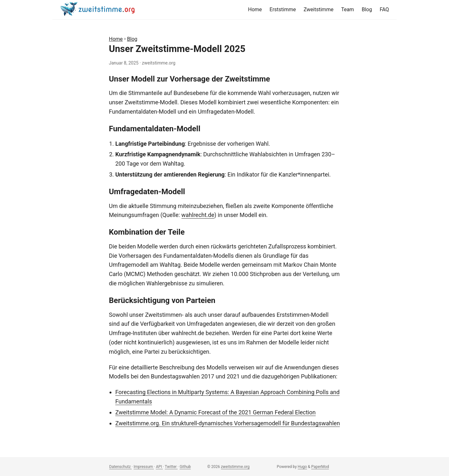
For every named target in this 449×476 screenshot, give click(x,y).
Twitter (171, 467)
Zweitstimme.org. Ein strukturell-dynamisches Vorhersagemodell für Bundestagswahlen (228, 423)
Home (116, 39)
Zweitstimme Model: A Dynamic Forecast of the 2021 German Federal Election (216, 412)
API (159, 467)
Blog (132, 39)
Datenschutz (120, 467)
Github (185, 467)
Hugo (302, 467)
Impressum (144, 467)
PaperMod (320, 467)
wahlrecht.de (198, 215)
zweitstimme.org (235, 467)
